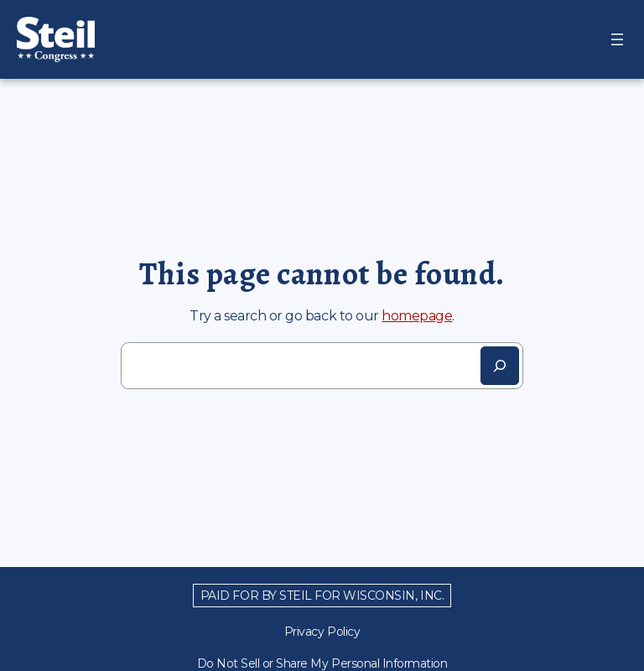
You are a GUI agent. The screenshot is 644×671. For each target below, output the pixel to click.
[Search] (500, 366)
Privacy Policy (322, 632)
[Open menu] (617, 39)
